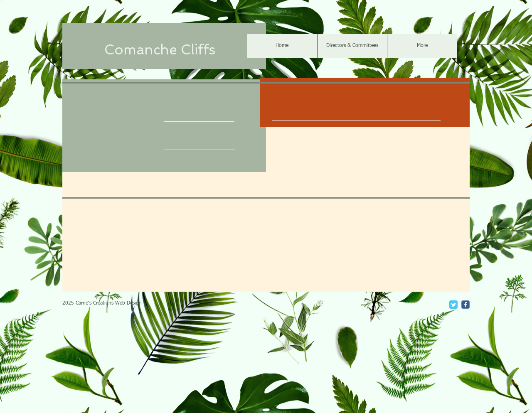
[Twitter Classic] (453, 305)
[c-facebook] (465, 305)
